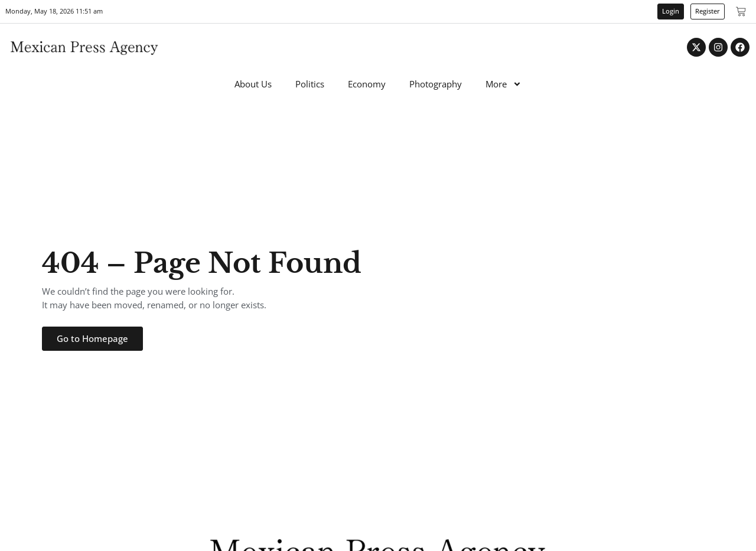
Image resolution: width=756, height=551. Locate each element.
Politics (310, 84)
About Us (253, 84)
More (504, 84)
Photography (436, 84)
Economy (367, 84)
